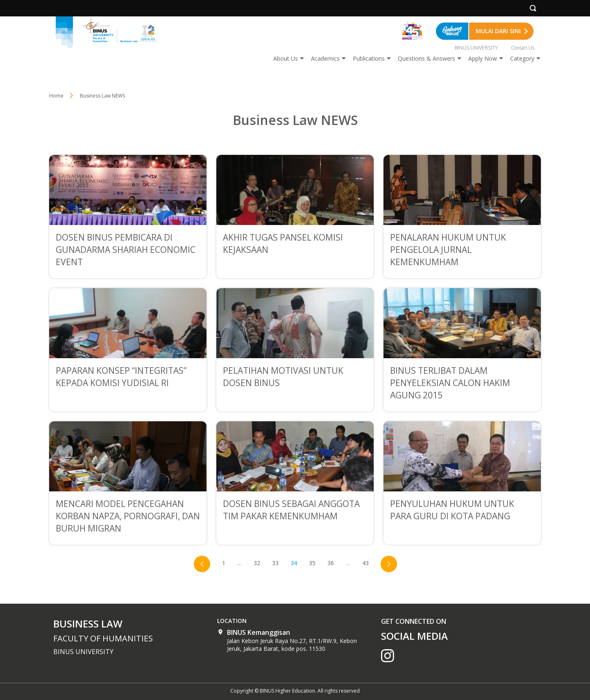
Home (56, 96)
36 (331, 563)
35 (312, 563)
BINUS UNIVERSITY (476, 48)
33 (275, 563)
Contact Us (523, 48)
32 (257, 563)
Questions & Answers (427, 58)
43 (365, 563)
